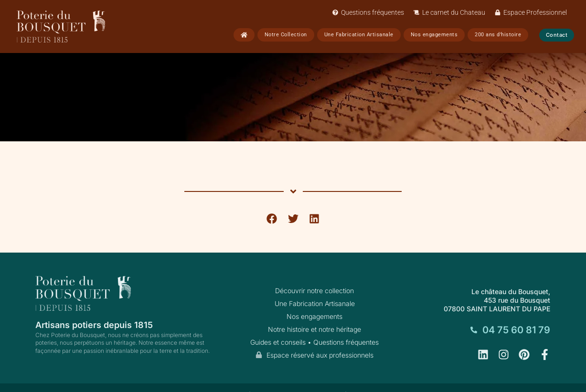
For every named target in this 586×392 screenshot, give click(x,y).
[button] (272, 218)
